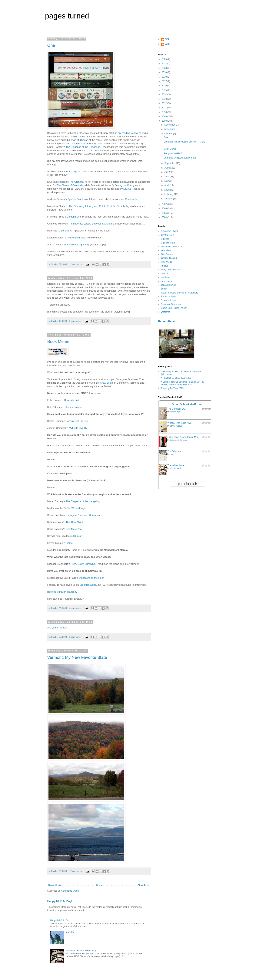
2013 (165, 99)
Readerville (131, 199)
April (167, 185)
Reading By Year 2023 (172, 388)
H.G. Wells (166, 262)
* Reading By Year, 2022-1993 (176, 378)
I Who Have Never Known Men (183, 437)
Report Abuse (167, 321)
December (170, 125)
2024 (165, 64)
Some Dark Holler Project (174, 308)
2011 (165, 108)
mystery (165, 277)
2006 (165, 208)
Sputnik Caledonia (78, 199)
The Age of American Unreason (83, 515)
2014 (165, 94)
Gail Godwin (167, 254)
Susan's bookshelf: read (188, 404)
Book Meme (58, 341)
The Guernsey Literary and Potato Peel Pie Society (97, 206)
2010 (165, 112)
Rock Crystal (73, 171)
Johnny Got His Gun (77, 421)
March (168, 190)
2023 (165, 68)
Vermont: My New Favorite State (77, 657)
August (168, 168)
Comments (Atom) (70, 891)
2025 (165, 59)
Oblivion (78, 536)
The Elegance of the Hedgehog (83, 147)
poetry (164, 289)
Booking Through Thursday (62, 592)
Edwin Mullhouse (79, 140)
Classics (165, 239)
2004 (165, 217)
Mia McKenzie (176, 468)
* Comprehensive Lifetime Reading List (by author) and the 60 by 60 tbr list (183, 383)
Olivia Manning (169, 285)
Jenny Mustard (176, 426)
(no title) (70, 932)
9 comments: (76, 321)
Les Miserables (88, 585)
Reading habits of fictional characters (180, 293)
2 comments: (76, 637)
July (167, 172)
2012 (165, 103)
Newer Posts (55, 885)
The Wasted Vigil (76, 238)
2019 (165, 77)
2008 (165, 121)
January (169, 199)
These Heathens (176, 465)
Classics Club (168, 243)
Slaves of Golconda (171, 304)
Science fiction (168, 300)
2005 (165, 213)
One (51, 45)
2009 (165, 116)
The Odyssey (174, 451)
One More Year (74, 529)
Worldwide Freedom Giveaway (81, 951)
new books (166, 281)
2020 (165, 72)
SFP (167, 39)
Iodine (69, 543)
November (170, 129)
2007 (165, 204)
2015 (165, 90)
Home (99, 885)
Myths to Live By (78, 428)
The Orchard (76, 182)
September (170, 163)
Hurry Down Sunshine (83, 564)
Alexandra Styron (170, 231)
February (169, 194)
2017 (165, 81)
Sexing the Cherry (125, 185)
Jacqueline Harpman (179, 440)
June (167, 177)
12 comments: (76, 264)
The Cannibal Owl (176, 409)
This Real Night (74, 522)
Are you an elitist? (57, 628)
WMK (168, 44)
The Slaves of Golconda (70, 185)
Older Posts (143, 885)
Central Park (167, 235)
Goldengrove (74, 217)
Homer (173, 454)
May (167, 181)
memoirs (165, 274)
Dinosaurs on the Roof (91, 578)
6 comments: (76, 608)
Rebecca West (168, 297)
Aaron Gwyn (175, 412)
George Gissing (169, 258)
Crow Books (107, 383)
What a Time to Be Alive (180, 423)
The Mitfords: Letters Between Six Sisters (91, 224)
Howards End (71, 400)
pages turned (67, 16)
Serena (65, 231)
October (169, 134)
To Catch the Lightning (76, 245)
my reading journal (128, 133)
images (165, 266)
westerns (166, 312)
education (166, 250)
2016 (165, 86)
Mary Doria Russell (171, 270)
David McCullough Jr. (172, 247)
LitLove (127, 189)
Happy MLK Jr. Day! (60, 901)
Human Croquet (74, 407)
